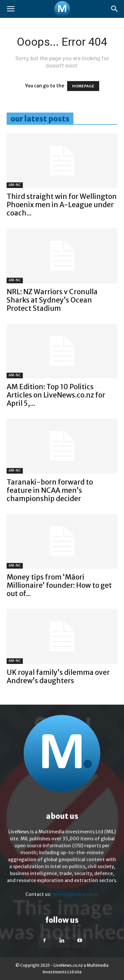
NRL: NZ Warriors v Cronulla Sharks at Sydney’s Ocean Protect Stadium (52, 300)
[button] (11, 9)
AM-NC (15, 185)
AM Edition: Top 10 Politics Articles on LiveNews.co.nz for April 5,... (56, 395)
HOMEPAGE (83, 86)
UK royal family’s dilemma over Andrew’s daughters (58, 677)
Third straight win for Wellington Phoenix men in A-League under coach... (62, 205)
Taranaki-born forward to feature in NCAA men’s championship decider (50, 490)
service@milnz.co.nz (75, 894)
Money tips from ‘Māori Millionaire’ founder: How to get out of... (59, 585)
